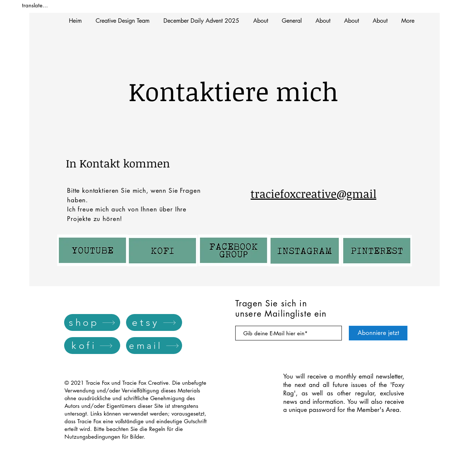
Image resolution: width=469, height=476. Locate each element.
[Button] (162, 252)
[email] (154, 346)
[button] (201, 21)
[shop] (92, 322)
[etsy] (154, 322)
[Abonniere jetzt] (378, 333)
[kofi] (92, 346)
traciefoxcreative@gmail (313, 194)
